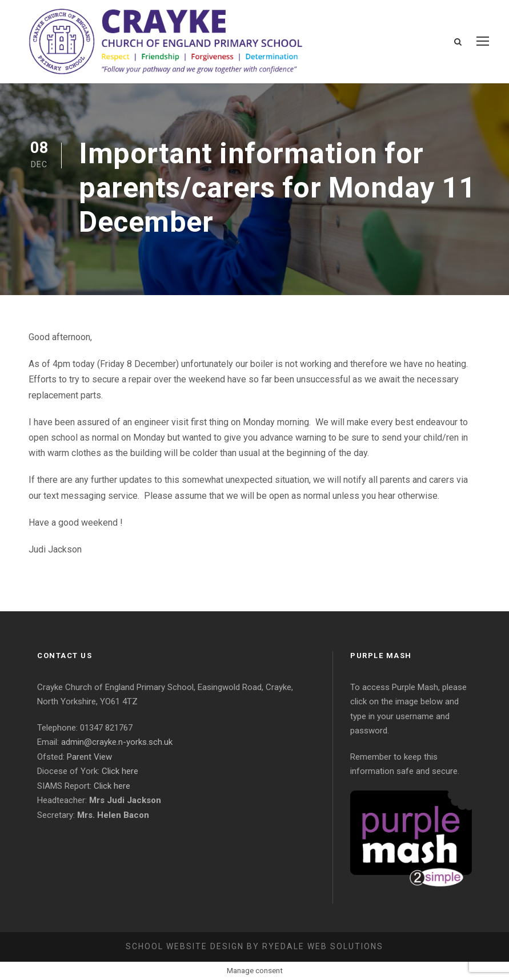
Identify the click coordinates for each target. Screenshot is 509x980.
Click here (120, 771)
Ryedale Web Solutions (323, 946)
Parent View (89, 757)
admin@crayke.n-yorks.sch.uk (117, 742)
